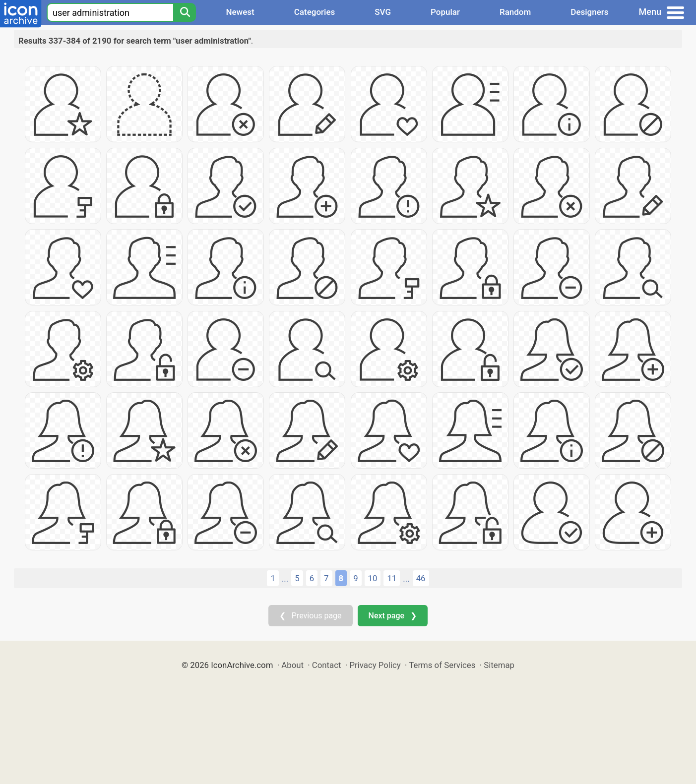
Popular (445, 12)
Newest (240, 12)
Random (515, 12)
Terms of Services (442, 665)
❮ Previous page (311, 616)
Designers (589, 12)
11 (392, 578)
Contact (327, 665)
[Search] (185, 12)
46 (421, 578)
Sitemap (499, 665)
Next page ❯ (393, 616)
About (292, 665)
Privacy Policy (375, 665)
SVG (383, 12)
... (285, 579)
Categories (315, 12)
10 (373, 578)
